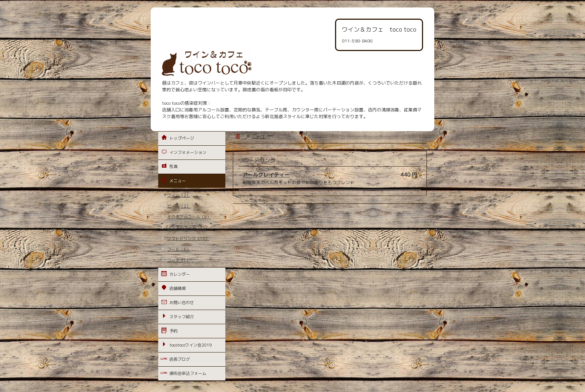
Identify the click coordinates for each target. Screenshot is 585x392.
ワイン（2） (179, 195)
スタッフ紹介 (182, 317)
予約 (173, 331)
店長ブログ (180, 359)
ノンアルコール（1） (187, 228)
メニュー (178, 181)
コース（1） (179, 260)
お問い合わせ (182, 303)
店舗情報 (178, 288)
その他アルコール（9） (189, 217)
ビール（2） (179, 206)
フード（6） (179, 249)
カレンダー (180, 274)
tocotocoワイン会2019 (191, 345)
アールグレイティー (266, 175)
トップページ (182, 138)
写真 (173, 167)
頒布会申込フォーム (188, 373)
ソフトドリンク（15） (188, 238)
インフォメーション (188, 152)
